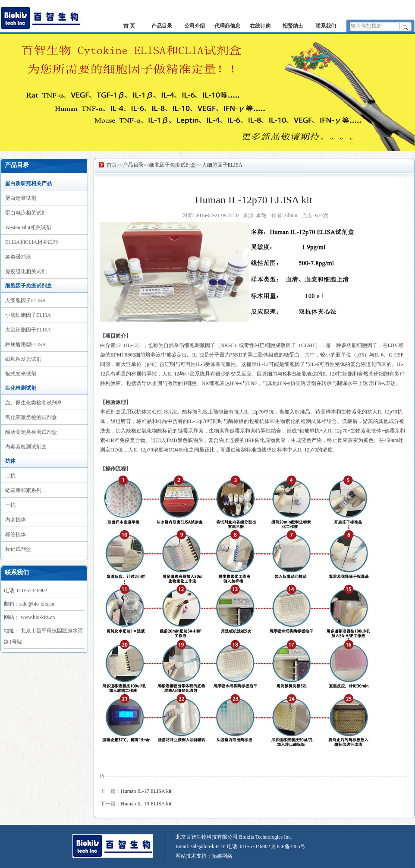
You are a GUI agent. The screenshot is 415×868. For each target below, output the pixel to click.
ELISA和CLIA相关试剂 (31, 242)
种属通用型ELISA (25, 344)
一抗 (10, 505)
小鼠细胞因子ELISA (28, 315)
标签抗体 (16, 534)
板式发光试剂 (21, 374)
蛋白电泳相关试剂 (26, 213)
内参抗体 (16, 520)
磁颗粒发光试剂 (23, 359)
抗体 (10, 461)
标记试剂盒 (18, 549)
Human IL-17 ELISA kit (146, 791)
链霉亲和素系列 (23, 490)
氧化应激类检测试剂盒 (31, 417)
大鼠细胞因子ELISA (28, 330)
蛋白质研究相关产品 (28, 183)
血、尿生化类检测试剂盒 (34, 403)
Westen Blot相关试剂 (28, 227)
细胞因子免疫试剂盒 (28, 286)
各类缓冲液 (18, 257)
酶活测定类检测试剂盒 (31, 432)
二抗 (10, 476)
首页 (112, 165)
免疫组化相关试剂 (26, 271)
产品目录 (133, 165)
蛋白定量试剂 (21, 198)
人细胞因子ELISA (25, 300)
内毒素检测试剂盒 (26, 447)
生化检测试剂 (21, 388)
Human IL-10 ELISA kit (146, 804)
